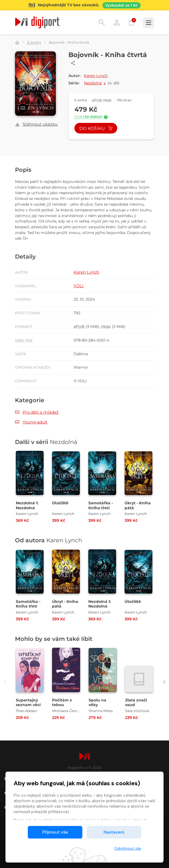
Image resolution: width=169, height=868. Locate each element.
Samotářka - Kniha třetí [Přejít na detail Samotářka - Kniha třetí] (101, 505)
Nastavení (114, 832)
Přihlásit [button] (117, 22)
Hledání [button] (102, 22)
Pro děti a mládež (41, 412)
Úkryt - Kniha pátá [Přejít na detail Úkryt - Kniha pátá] (138, 505)
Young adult (35, 422)
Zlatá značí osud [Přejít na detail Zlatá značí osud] (136, 703)
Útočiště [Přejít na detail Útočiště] (60, 503)
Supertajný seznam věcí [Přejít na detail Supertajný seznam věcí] (28, 703)
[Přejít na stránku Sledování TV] (84, 5)
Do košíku (96, 128)
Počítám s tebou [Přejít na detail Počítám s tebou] (62, 703)
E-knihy (34, 42)
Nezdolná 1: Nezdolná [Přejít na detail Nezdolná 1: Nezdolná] (27, 505)
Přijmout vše (55, 832)
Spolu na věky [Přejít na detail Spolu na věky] (97, 703)
